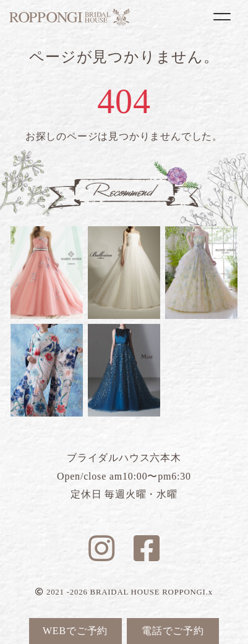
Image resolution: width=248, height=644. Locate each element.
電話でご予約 (173, 631)
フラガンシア (201, 273)
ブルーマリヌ (124, 370)
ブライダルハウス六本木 (70, 17)
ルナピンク (47, 273)
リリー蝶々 (47, 370)
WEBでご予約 (75, 631)
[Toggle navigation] (222, 17)
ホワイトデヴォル (124, 273)
